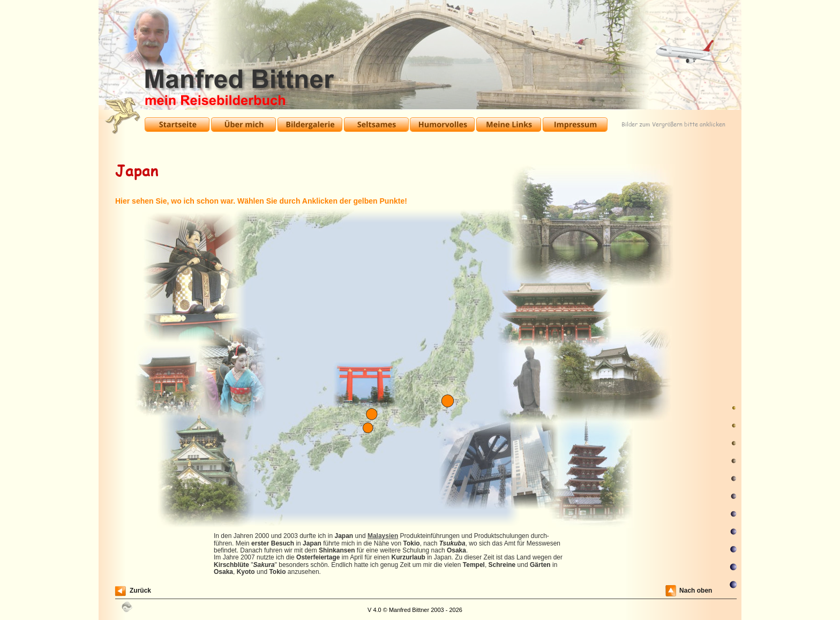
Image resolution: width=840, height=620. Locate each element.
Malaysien (383, 536)
